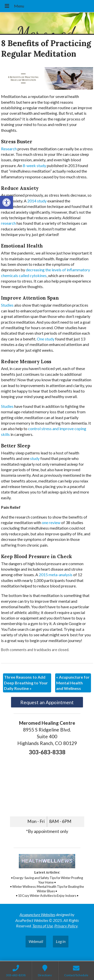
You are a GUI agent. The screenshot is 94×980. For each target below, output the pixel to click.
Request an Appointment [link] (47, 702)
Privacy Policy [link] (66, 926)
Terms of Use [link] (43, 926)
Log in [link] (61, 941)
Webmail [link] (36, 941)
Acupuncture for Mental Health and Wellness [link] (73, 683)
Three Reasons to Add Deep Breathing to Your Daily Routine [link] (26, 683)
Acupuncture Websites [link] (37, 914)
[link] (7, 202)
